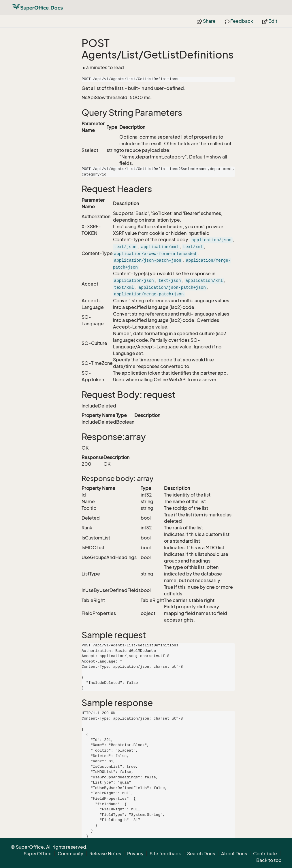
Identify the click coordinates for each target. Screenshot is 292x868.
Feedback (239, 21)
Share (206, 21)
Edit (270, 21)
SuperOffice (38, 854)
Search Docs (201, 854)
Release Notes (105, 854)
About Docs (234, 854)
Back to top (269, 860)
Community (70, 854)
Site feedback (165, 854)
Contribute (265, 854)
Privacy (135, 854)
